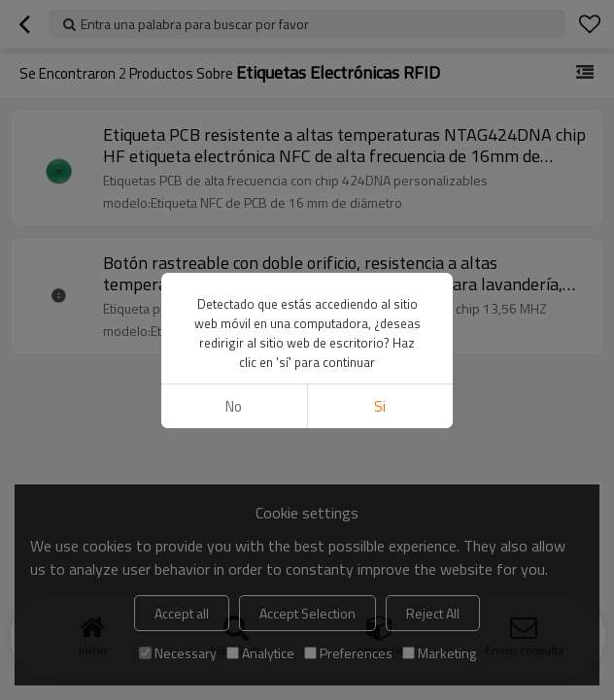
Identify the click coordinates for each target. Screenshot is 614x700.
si (380, 406)
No (234, 406)
